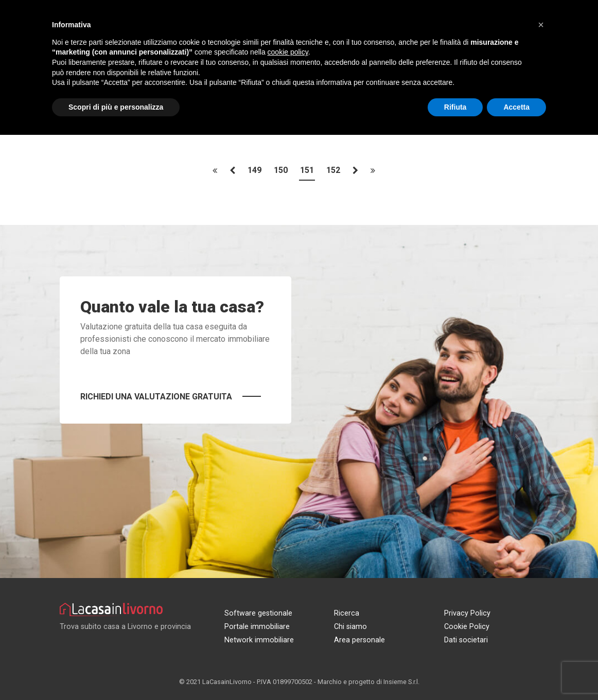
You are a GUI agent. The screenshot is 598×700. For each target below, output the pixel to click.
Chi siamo (350, 627)
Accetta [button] (516, 107)
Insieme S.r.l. (401, 682)
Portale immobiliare (257, 627)
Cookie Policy (467, 627)
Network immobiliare (259, 640)
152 (333, 171)
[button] (541, 25)
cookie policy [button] (288, 52)
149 (254, 171)
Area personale (359, 640)
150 (281, 171)
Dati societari (466, 640)
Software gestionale (258, 613)
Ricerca (347, 613)
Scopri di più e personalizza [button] (116, 107)
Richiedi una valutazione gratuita (156, 397)
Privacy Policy (467, 613)
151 (307, 171)
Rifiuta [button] (455, 107)
